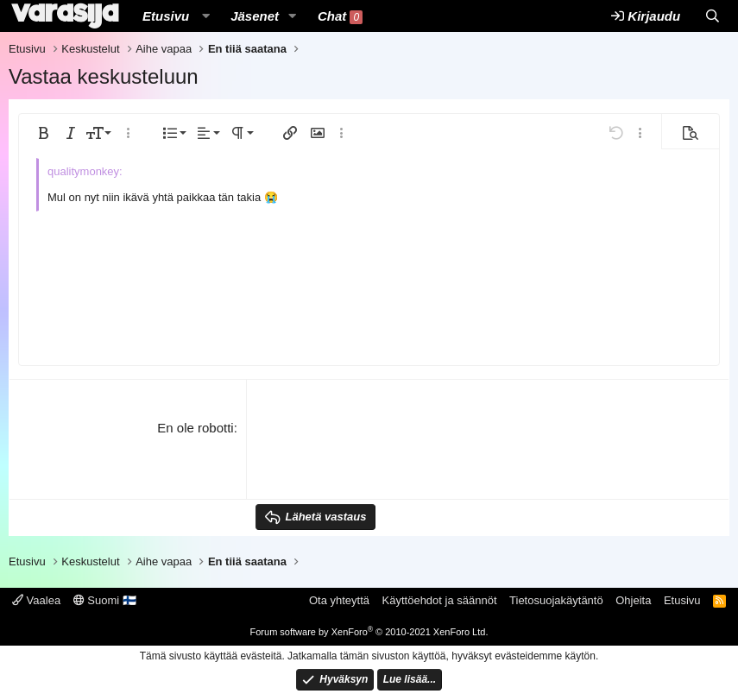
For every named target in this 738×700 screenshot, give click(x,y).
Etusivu (166, 16)
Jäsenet (255, 16)
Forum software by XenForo (369, 632)
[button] (205, 16)
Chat (340, 16)
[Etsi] (713, 16)
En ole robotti (195, 428)
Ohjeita (633, 600)
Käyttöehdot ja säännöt (440, 600)
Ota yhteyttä (339, 600)
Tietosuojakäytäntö (556, 600)
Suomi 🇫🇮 (105, 600)
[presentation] (387, 452)
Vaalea (36, 600)
